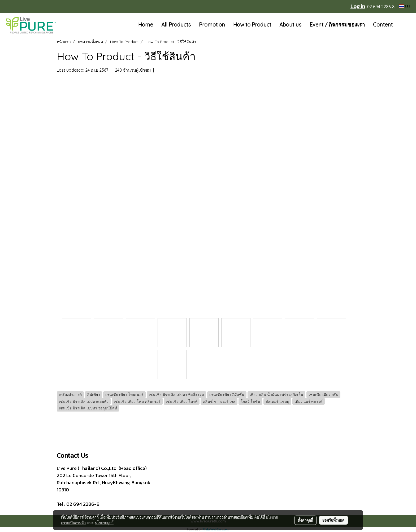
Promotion (212, 25)
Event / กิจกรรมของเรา (337, 25)
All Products (176, 25)
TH (404, 6)
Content (383, 25)
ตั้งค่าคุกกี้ (305, 520)
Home (146, 25)
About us (290, 25)
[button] (405, 25)
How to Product (252, 25)
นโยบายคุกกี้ (104, 523)
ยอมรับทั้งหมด (333, 520)
